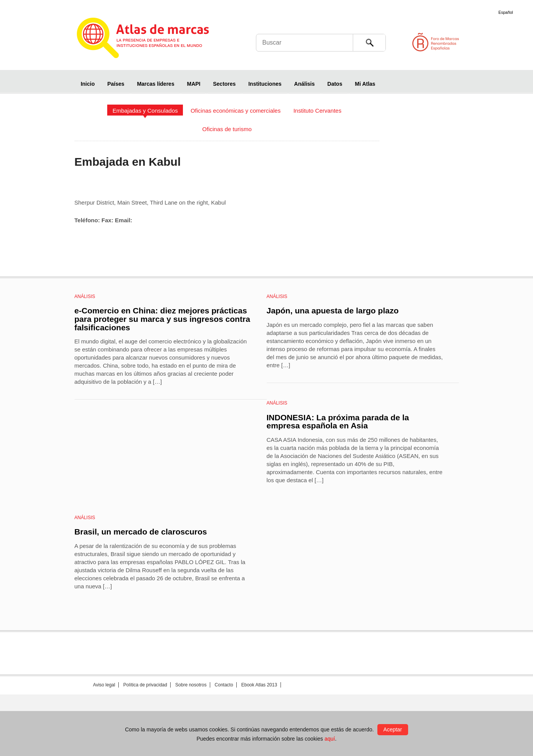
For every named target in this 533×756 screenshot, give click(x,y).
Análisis (304, 84)
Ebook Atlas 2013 (259, 685)
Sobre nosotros (191, 685)
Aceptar (393, 729)
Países (116, 84)
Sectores (224, 84)
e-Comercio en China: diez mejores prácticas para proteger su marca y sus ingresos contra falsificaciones (162, 319)
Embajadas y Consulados (145, 111)
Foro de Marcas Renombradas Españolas (500, 42)
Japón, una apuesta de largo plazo (333, 311)
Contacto (224, 685)
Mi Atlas (365, 84)
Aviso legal (104, 685)
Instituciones (265, 84)
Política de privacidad (145, 685)
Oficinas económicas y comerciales (236, 111)
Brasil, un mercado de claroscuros (141, 532)
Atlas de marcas (152, 39)
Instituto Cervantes (317, 111)
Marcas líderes (155, 84)
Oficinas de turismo (227, 129)
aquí (330, 739)
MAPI (193, 84)
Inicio (88, 84)
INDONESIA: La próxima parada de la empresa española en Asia (338, 422)
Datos (335, 84)
